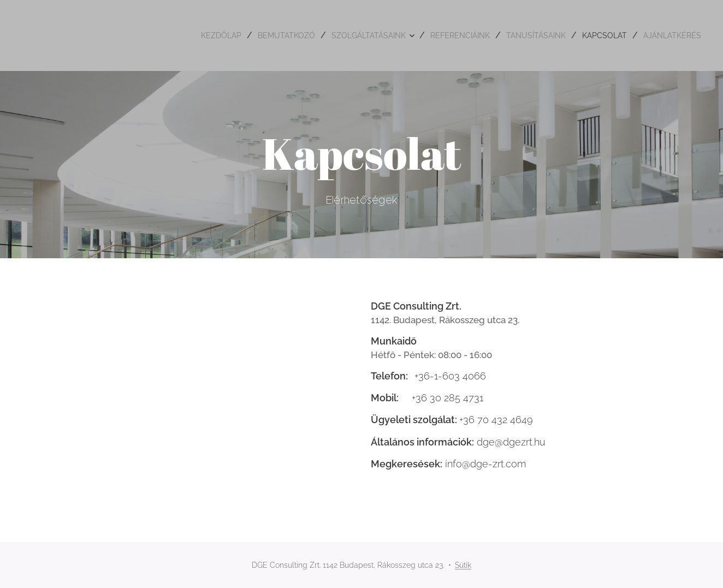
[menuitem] (174, 35)
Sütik (463, 565)
